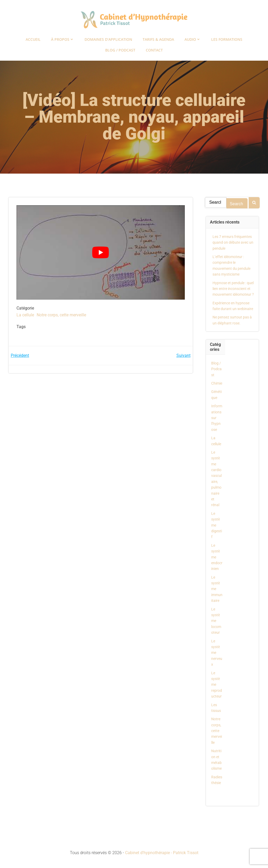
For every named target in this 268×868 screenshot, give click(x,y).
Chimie (217, 383)
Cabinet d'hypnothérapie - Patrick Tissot (162, 853)
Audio (193, 39)
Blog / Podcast (120, 50)
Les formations (227, 39)
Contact (154, 50)
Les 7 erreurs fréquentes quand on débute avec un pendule (233, 242)
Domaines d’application (108, 39)
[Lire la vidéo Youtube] (101, 252)
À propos (63, 39)
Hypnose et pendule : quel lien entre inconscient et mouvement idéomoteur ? (233, 289)
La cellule (25, 315)
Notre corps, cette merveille (61, 315)
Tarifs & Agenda (158, 39)
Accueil (33, 39)
